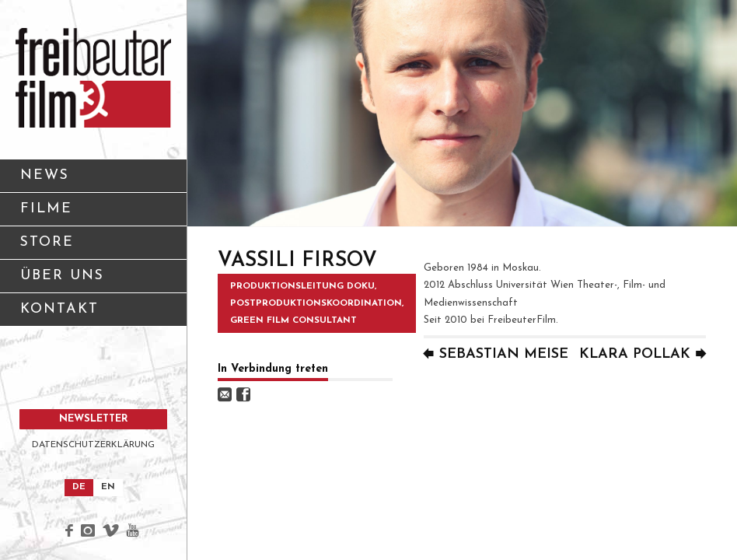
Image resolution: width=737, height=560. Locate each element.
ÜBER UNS (98, 281)
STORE (47, 242)
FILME (46, 209)
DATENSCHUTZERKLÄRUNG (93, 445)
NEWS (45, 175)
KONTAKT (98, 315)
